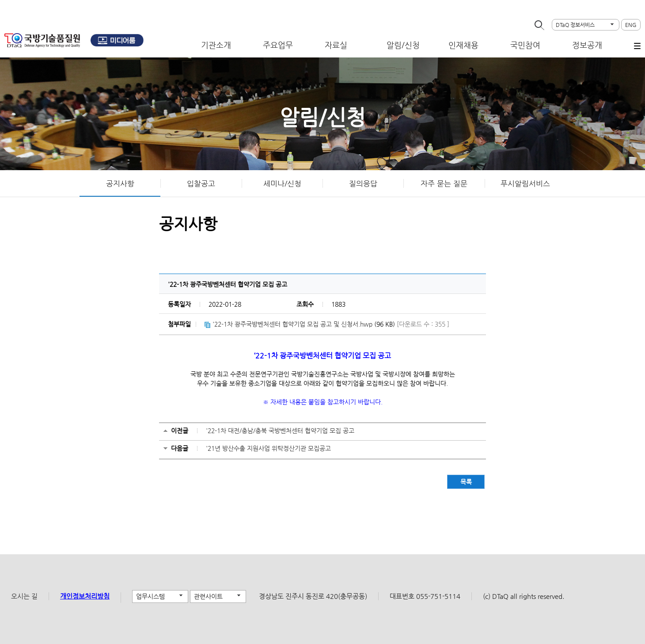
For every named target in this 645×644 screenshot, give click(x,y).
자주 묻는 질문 (444, 183)
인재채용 (463, 45)
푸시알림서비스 (525, 183)
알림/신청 (403, 45)
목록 (466, 482)
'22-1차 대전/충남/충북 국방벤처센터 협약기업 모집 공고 (280, 431)
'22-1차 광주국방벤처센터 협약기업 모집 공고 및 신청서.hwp (292, 324)
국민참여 (525, 45)
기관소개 (216, 45)
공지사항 (120, 183)
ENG (631, 25)
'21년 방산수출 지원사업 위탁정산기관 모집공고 (268, 448)
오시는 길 (24, 596)
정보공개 (587, 45)
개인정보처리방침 (85, 596)
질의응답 (363, 183)
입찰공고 (201, 183)
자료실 (336, 45)
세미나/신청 (282, 183)
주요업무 (278, 45)
